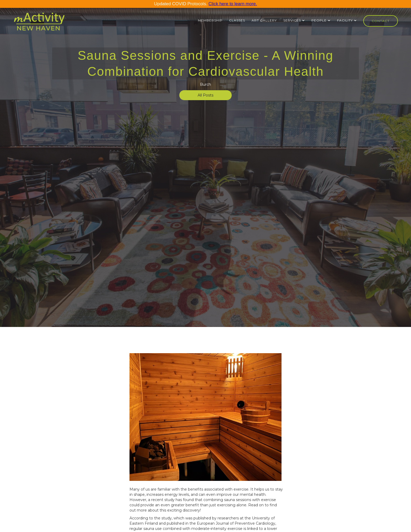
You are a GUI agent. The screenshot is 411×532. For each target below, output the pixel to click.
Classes (237, 20)
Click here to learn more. (233, 4)
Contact (381, 21)
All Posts (206, 95)
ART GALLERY (264, 20)
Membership (210, 20)
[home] (39, 24)
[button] (294, 20)
